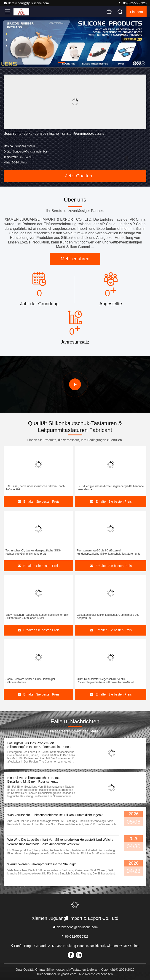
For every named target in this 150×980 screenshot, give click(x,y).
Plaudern (137, 12)
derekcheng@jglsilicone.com (26, 3)
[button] (61, 62)
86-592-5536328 (133, 3)
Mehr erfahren (75, 259)
